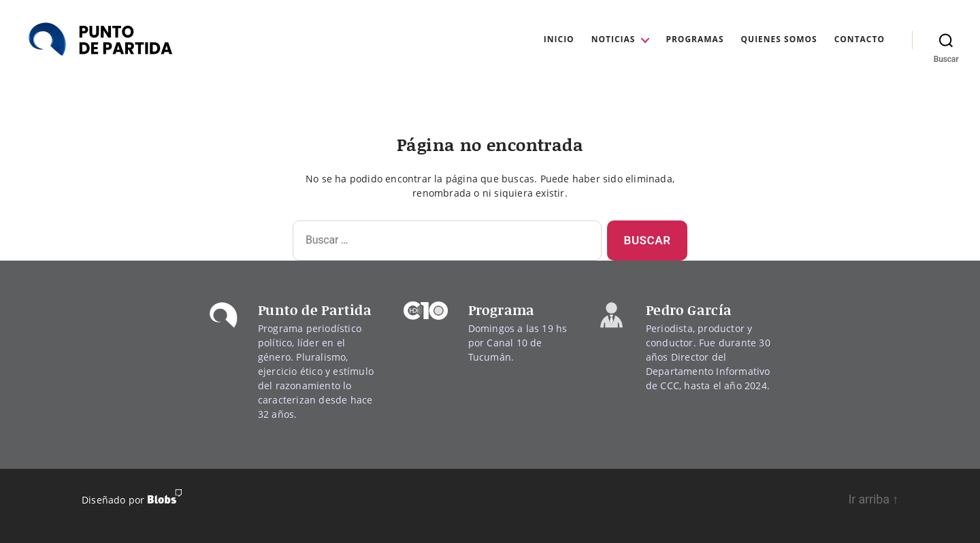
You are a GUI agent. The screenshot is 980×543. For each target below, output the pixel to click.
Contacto (860, 39)
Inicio (559, 39)
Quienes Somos (779, 39)
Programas (695, 39)
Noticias (614, 39)
